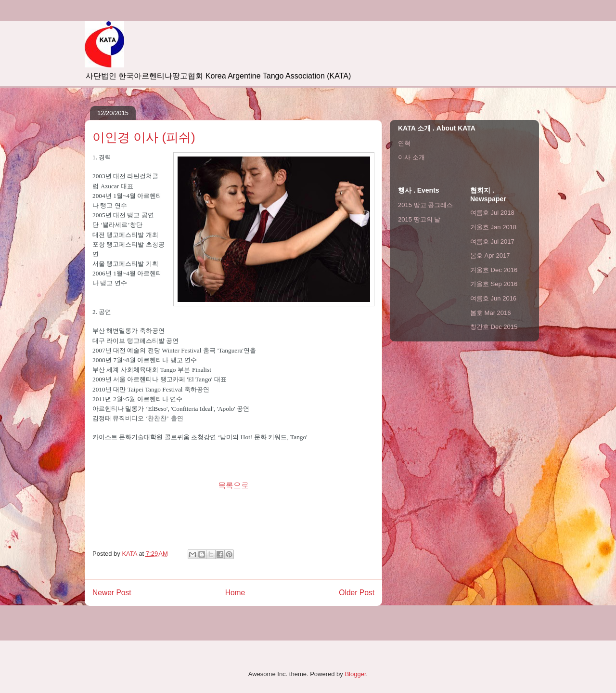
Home (235, 593)
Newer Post (112, 593)
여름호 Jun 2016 (493, 298)
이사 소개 (411, 157)
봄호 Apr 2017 (490, 255)
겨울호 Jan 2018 (493, 227)
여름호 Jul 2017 (492, 242)
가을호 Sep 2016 (494, 284)
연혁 (404, 143)
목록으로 (233, 485)
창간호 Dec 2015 (494, 327)
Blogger (355, 674)
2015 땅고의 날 (419, 219)
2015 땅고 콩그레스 (425, 205)
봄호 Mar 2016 (491, 313)
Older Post (357, 593)
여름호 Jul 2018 (492, 213)
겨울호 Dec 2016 (494, 270)
